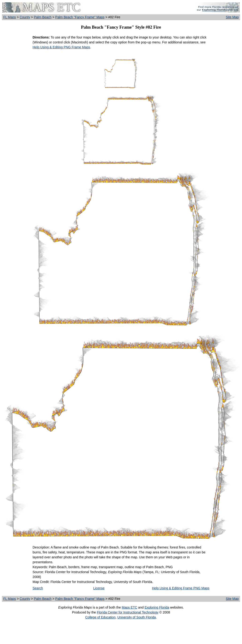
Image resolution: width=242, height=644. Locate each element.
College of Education (100, 617)
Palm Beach (43, 17)
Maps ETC (129, 607)
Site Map (232, 17)
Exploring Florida (157, 607)
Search (38, 588)
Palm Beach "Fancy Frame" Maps (80, 17)
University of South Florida (136, 617)
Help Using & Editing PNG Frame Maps (61, 47)
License (99, 588)
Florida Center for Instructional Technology (128, 612)
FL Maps (10, 17)
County (25, 17)
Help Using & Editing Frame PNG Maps (181, 588)
